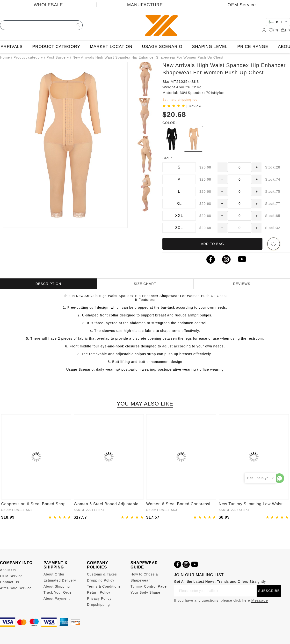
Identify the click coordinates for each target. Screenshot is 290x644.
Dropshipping (98, 605)
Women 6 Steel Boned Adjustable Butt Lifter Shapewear (109, 504)
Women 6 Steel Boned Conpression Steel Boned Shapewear (181, 504)
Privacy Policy (99, 598)
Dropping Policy (101, 580)
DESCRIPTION (48, 284)
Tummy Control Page (149, 586)
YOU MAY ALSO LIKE (145, 404)
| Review (194, 106)
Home (5, 57)
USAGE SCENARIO (162, 47)
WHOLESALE (48, 5)
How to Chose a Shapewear (144, 577)
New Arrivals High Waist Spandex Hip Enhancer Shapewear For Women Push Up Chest (148, 57)
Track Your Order (58, 592)
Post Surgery (58, 57)
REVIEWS (242, 284)
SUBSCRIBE (269, 591)
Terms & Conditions (104, 586)
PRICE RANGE (253, 47)
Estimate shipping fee (180, 100)
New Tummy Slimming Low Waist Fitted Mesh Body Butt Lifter (254, 504)
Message (260, 600)
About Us (8, 570)
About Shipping (57, 586)
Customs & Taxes (102, 574)
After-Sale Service (16, 588)
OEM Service (242, 5)
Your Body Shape (145, 592)
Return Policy (99, 592)
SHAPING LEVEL (210, 47)
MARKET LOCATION (111, 47)
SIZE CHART (145, 284)
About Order (54, 574)
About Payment (57, 598)
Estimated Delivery (60, 580)
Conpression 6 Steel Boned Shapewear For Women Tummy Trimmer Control (36, 504)
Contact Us (10, 582)
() (273, 30)
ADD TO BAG (212, 244)
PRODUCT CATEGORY (56, 47)
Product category (28, 57)
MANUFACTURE (145, 5)
